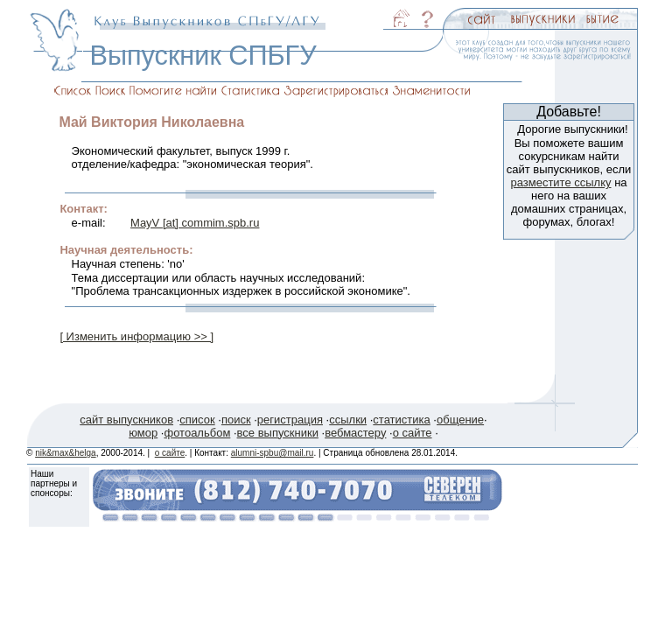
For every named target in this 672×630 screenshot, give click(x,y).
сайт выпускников (126, 420)
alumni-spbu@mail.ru (273, 453)
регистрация (290, 420)
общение (460, 420)
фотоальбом (197, 433)
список (197, 420)
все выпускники (278, 433)
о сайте (413, 433)
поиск (236, 420)
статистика (401, 420)
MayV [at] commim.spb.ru (195, 223)
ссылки (348, 420)
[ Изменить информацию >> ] (136, 336)
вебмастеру (355, 433)
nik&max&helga (65, 453)
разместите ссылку (560, 182)
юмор (143, 433)
